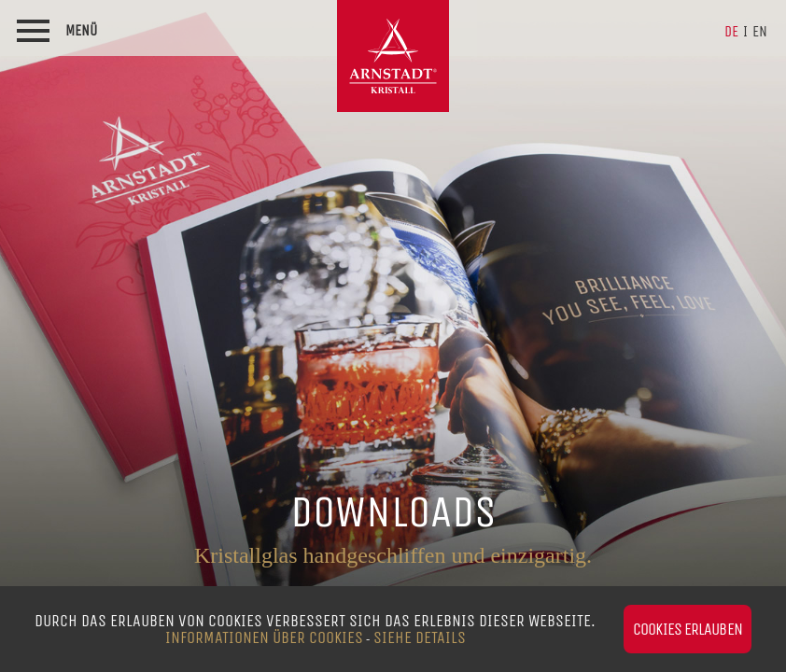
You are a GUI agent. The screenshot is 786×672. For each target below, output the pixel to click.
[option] (393, 336)
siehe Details (420, 637)
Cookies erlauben (688, 629)
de (731, 31)
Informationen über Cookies (264, 637)
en (760, 31)
